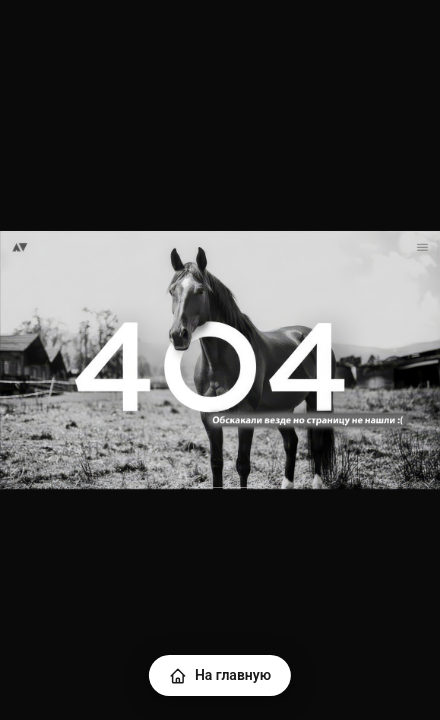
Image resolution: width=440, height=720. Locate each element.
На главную (220, 676)
